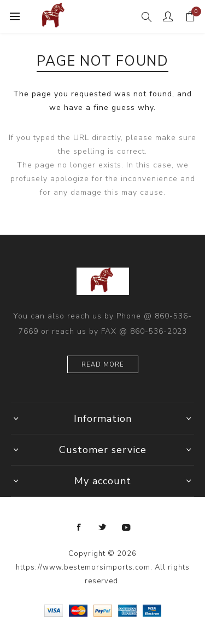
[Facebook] (79, 527)
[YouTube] (126, 527)
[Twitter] (103, 527)
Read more (103, 365)
